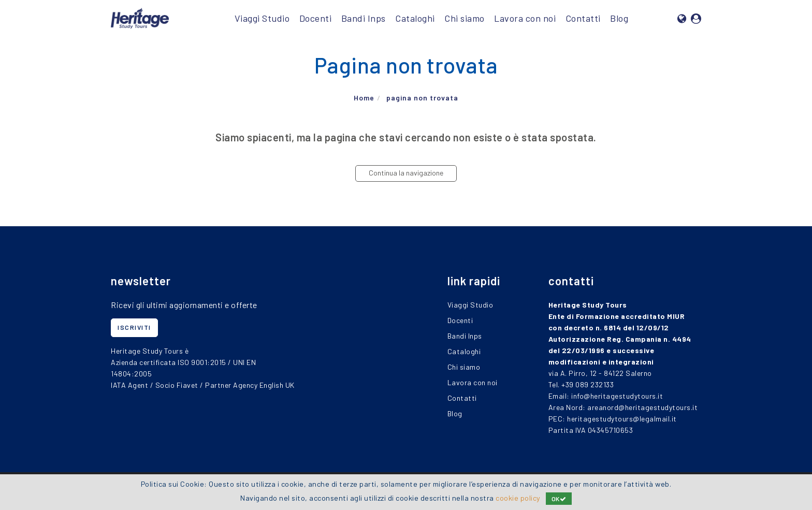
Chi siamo (465, 18)
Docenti (316, 18)
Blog (619, 18)
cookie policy (518, 498)
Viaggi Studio (262, 18)
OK (559, 499)
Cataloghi (415, 18)
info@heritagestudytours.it (617, 396)
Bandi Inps (364, 18)
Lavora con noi (525, 18)
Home (364, 98)
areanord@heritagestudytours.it (642, 407)
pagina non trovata (422, 98)
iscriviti (134, 327)
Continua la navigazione (406, 173)
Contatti (583, 18)
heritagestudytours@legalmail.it (622, 419)
